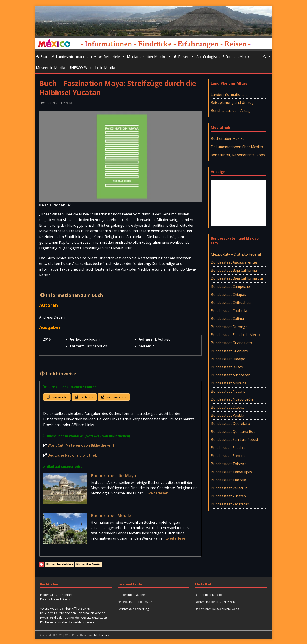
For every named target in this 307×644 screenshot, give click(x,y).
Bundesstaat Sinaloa (228, 448)
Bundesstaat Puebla (227, 415)
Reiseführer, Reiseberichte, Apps (238, 155)
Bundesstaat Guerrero (229, 351)
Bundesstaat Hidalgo (228, 359)
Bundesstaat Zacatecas (230, 504)
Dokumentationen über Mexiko (237, 147)
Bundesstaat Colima (227, 319)
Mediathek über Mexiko (149, 57)
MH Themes (102, 634)
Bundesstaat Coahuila (229, 311)
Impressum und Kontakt (56, 594)
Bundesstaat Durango (229, 327)
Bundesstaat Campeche (230, 286)
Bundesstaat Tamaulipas (231, 472)
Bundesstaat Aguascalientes (234, 262)
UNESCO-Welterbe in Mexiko (92, 68)
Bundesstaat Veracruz (229, 488)
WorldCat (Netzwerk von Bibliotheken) (81, 444)
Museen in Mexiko (51, 68)
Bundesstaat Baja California (234, 270)
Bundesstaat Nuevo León (232, 399)
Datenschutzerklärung (55, 598)
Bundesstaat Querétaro (230, 423)
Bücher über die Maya (113, 475)
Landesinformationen (76, 57)
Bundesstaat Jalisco (227, 367)
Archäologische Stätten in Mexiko (224, 57)
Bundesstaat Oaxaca (228, 407)
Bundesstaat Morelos (229, 383)
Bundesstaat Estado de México (236, 335)
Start (45, 57)
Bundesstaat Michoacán (231, 375)
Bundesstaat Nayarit (228, 391)
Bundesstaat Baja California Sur (237, 278)
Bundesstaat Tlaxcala (228, 480)
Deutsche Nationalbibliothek (72, 455)
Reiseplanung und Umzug (232, 102)
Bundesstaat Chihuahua (231, 303)
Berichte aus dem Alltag (230, 111)
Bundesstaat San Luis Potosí (234, 440)
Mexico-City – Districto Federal (236, 254)
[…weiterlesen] (156, 492)
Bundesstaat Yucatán (228, 496)
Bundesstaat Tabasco (229, 464)
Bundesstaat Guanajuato (231, 343)
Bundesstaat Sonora (228, 456)
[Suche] (267, 57)
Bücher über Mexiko (59, 103)
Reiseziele (114, 57)
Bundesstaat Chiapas (228, 295)
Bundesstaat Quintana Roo (233, 432)
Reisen (186, 57)
